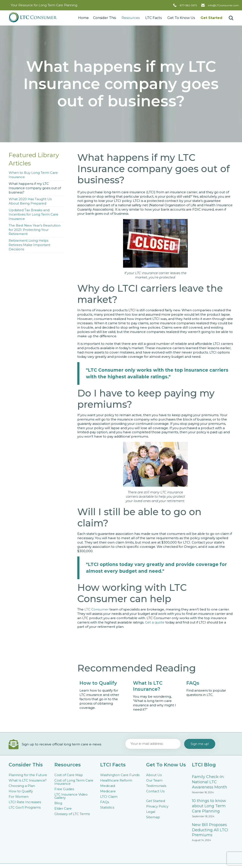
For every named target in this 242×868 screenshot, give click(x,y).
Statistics (107, 807)
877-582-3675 (188, 5)
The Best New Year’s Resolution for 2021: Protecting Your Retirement (35, 230)
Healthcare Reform (116, 780)
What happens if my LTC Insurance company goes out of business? (35, 188)
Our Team (154, 780)
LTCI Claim (109, 797)
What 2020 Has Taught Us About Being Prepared (30, 201)
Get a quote (155, 622)
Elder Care (63, 808)
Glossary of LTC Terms (72, 814)
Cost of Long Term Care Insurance (74, 782)
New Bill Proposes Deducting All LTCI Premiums (210, 830)
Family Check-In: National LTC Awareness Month (210, 782)
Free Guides (64, 789)
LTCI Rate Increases (25, 802)
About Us (154, 775)
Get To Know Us (182, 18)
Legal (151, 812)
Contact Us (155, 791)
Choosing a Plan (22, 786)
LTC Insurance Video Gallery (71, 796)
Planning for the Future (28, 775)
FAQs (105, 802)
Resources (131, 18)
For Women (19, 797)
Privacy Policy (157, 806)
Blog (58, 803)
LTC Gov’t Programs (25, 807)
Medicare (108, 791)
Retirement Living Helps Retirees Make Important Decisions (29, 245)
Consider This (105, 18)
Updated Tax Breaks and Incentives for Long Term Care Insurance (33, 214)
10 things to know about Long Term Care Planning (209, 806)
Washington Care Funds (120, 775)
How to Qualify (21, 791)
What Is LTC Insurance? (28, 780)
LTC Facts (154, 18)
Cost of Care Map (69, 775)
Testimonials (156, 786)
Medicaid (108, 786)
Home (83, 18)
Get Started (211, 18)
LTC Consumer (96, 609)
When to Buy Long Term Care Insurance (33, 175)
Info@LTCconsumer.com (223, 5)
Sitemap (153, 817)
